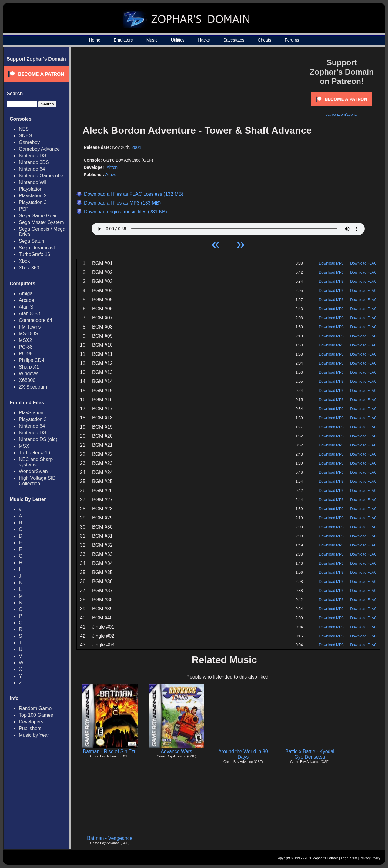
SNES (25, 136)
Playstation (31, 189)
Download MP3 (331, 263)
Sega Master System (41, 222)
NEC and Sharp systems (36, 462)
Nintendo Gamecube (41, 176)
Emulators (123, 40)
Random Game (35, 708)
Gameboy (29, 142)
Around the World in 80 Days (243, 754)
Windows (29, 374)
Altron (112, 167)
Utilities (178, 40)
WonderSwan (33, 471)
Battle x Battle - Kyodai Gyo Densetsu (310, 754)
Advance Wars (176, 751)
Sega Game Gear (38, 216)
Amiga (26, 294)
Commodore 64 (35, 320)
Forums (292, 40)
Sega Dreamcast (37, 248)
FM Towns (30, 327)
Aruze (111, 175)
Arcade (27, 300)
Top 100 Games (36, 715)
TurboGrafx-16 (34, 254)
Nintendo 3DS (34, 162)
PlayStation (31, 413)
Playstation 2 (33, 196)
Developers (31, 722)
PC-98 (26, 354)
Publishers (30, 728)
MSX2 (25, 340)
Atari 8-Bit (29, 314)
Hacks (204, 40)
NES (24, 129)
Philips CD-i (32, 360)
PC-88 (26, 347)
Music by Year (34, 735)
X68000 (27, 380)
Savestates (234, 40)
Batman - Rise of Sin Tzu (110, 751)
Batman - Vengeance (110, 838)
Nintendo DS (33, 156)
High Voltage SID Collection (37, 481)
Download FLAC (363, 263)
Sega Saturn (32, 241)
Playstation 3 (33, 202)
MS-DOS (28, 334)
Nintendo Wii (33, 182)
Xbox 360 (29, 268)
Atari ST (28, 307)
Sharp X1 (29, 367)
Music (152, 40)
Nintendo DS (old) (38, 439)
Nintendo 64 (32, 169)
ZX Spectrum (33, 387)
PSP (24, 209)
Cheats (264, 40)
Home (94, 40)
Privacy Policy (370, 858)
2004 (136, 147)
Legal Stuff (349, 858)
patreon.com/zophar (342, 115)
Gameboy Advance (39, 149)
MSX (24, 446)
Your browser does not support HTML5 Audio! (228, 227)
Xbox (24, 261)
